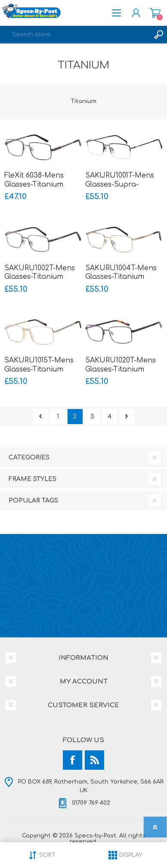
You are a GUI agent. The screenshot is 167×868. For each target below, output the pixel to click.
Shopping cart (155, 13)
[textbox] (75, 34)
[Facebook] (73, 760)
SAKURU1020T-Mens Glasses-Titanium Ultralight (121, 369)
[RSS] (94, 760)
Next (127, 417)
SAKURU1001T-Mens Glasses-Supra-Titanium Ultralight (120, 184)
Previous (41, 417)
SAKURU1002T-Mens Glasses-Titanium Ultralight (40, 277)
